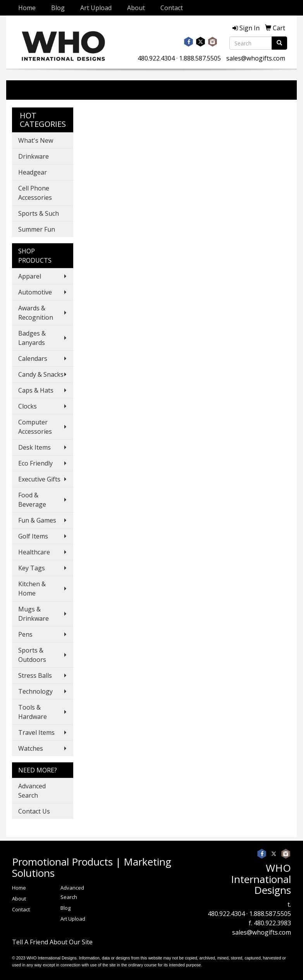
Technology (35, 691)
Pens (25, 634)
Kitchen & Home (32, 589)
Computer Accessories (35, 427)
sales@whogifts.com (256, 58)
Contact (172, 8)
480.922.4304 (156, 58)
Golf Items (33, 536)
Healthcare (34, 552)
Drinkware (34, 156)
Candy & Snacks (41, 374)
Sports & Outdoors (32, 655)
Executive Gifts (39, 479)
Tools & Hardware (33, 712)
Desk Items (34, 447)
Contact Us (34, 811)
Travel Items (36, 732)
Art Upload (96, 8)
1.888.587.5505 (200, 58)
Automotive (35, 292)
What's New (36, 140)
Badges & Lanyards (32, 338)
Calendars (33, 358)
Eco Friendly (35, 463)
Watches (31, 748)
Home (27, 8)
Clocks (28, 406)
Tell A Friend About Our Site (52, 942)
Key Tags (32, 568)
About (136, 8)
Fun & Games (37, 520)
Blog (58, 8)
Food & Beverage (32, 500)
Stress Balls (35, 675)
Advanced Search (32, 791)
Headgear (33, 172)
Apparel (30, 276)
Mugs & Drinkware (34, 614)
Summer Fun (37, 229)
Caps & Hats (36, 390)
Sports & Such (39, 213)
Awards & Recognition (36, 313)
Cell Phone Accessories (35, 193)
